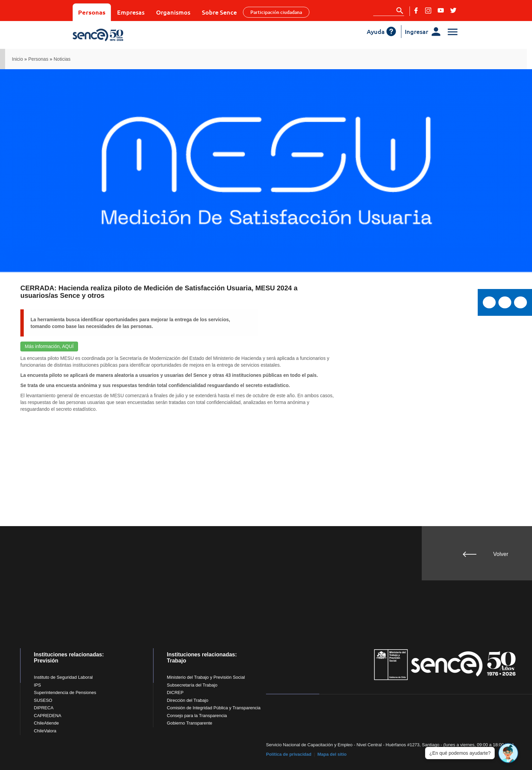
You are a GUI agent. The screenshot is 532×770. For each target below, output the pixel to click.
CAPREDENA (48, 716)
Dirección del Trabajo (188, 700)
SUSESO (43, 700)
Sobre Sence (219, 12)
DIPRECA (44, 708)
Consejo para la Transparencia (197, 716)
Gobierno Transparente (190, 723)
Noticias (62, 59)
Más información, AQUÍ (49, 346)
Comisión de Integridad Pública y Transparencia (214, 708)
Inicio (17, 59)
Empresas (131, 12)
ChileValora (45, 731)
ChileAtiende (46, 723)
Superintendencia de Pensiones (65, 692)
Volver (501, 554)
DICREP (175, 692)
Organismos (173, 12)
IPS (37, 685)
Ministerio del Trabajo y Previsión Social (206, 677)
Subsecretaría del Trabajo (192, 685)
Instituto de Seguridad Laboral (63, 677)
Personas (92, 12)
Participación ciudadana (276, 12)
